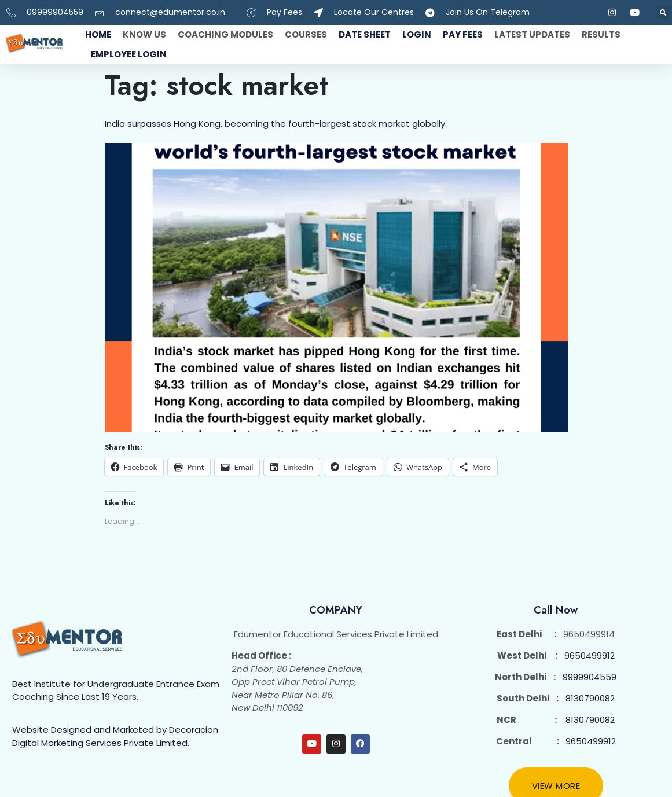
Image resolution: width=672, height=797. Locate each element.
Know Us (144, 34)
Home (98, 34)
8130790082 (590, 698)
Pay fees (463, 34)
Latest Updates (532, 34)
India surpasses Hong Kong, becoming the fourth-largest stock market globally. (276, 124)
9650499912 (590, 655)
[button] (664, 12)
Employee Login (129, 54)
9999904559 (590, 677)
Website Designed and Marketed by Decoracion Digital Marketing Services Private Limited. (115, 736)
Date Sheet (365, 34)
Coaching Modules (225, 34)
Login (417, 34)
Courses (306, 34)
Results (601, 34)
